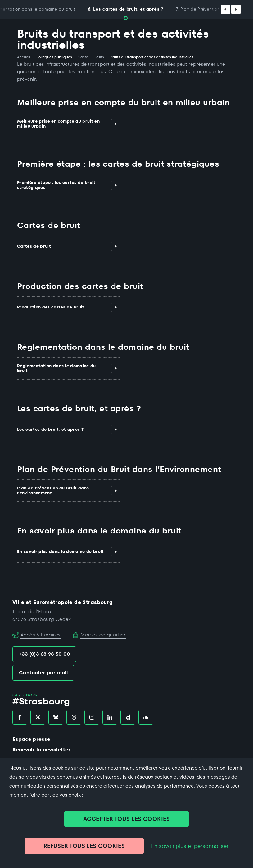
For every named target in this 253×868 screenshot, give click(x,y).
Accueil (24, 57)
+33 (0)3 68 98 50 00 (44, 654)
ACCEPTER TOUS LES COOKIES (126, 819)
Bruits (99, 57)
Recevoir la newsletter (41, 750)
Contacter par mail (43, 673)
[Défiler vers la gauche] (225, 9)
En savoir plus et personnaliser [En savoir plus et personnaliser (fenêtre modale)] (190, 846)
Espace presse (31, 739)
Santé (83, 57)
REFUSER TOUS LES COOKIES (84, 846)
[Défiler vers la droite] (236, 9)
